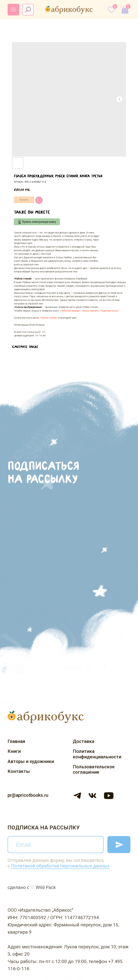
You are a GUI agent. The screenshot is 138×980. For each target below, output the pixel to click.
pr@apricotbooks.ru (28, 795)
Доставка (84, 741)
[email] (56, 845)
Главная (16, 741)
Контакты (19, 771)
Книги (14, 751)
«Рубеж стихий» (48, 318)
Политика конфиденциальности (97, 754)
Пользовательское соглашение (94, 769)
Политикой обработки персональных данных (60, 866)
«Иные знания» (90, 311)
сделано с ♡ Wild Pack (32, 887)
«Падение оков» (109, 311)
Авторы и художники (31, 761)
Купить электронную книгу (39, 222)
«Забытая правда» (70, 311)
